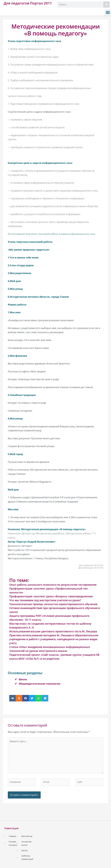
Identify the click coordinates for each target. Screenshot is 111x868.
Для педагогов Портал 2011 (28, 3)
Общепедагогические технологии (40, 684)
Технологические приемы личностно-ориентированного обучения (53, 604)
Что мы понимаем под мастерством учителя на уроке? (45, 600)
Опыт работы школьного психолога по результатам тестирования (53, 585)
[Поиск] (106, 5)
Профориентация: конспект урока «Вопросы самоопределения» (51, 596)
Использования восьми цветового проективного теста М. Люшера (53, 631)
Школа (23, 679)
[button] (108, 12)
